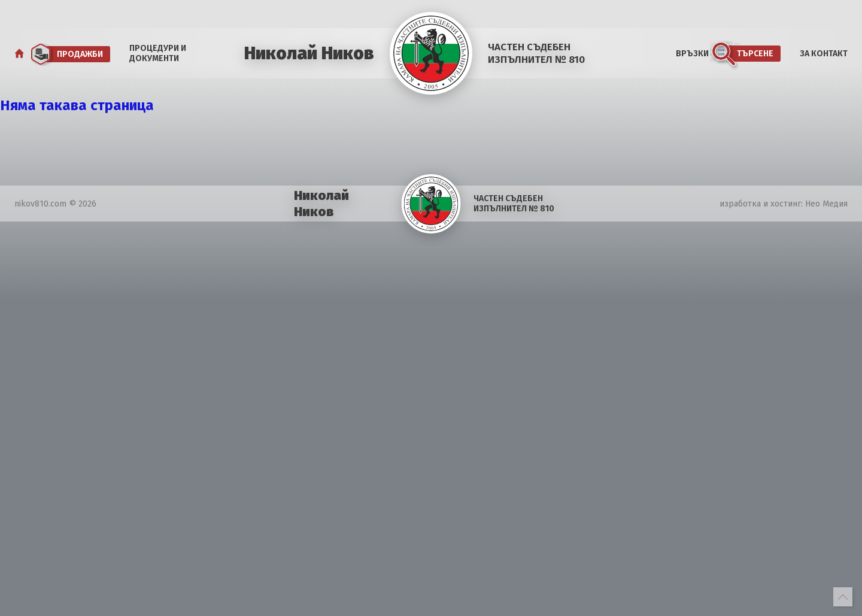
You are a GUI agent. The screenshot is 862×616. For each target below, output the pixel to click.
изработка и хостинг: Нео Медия (784, 204)
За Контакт (824, 54)
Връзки (692, 54)
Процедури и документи (158, 53)
